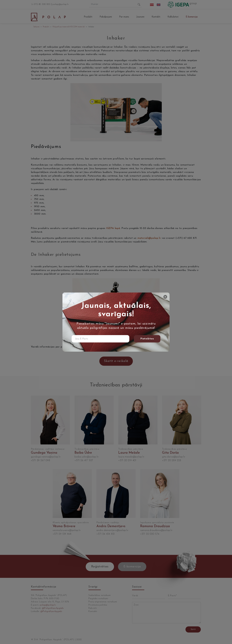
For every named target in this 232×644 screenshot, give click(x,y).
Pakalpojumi (106, 17)
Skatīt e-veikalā (116, 361)
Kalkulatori (173, 17)
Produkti (88, 17)
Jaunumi (140, 17)
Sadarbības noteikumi (100, 595)
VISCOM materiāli (77, 27)
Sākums (36, 27)
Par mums (124, 17)
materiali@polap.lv (149, 238)
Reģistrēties (100, 567)
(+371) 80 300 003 (41, 4)
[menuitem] (152, 5)
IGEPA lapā (113, 228)
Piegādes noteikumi (98, 599)
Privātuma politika (98, 605)
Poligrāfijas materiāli (61, 27)
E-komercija (192, 17)
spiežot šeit (119, 347)
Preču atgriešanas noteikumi (103, 602)
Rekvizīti (93, 608)
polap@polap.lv (61, 4)
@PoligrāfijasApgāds (53, 608)
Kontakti (156, 17)
